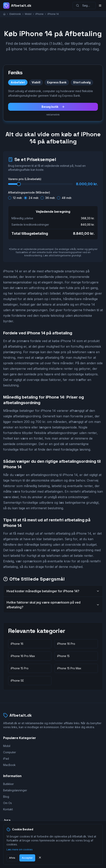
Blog (6, 797)
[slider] (19, 184)
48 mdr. (67, 198)
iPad (6, 759)
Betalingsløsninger (15, 790)
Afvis (12, 858)
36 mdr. (50, 198)
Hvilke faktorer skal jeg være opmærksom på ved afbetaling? (53, 605)
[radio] (10, 198)
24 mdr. (34, 198)
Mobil (7, 746)
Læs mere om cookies (20, 849)
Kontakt (8, 809)
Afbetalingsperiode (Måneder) (29, 192)
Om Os (8, 803)
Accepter (27, 858)
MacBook (9, 765)
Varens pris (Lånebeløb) (25, 179)
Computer (10, 752)
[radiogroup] (53, 197)
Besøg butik (53, 107)
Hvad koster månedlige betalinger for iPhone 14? (53, 591)
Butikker (9, 784)
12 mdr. (18, 198)
